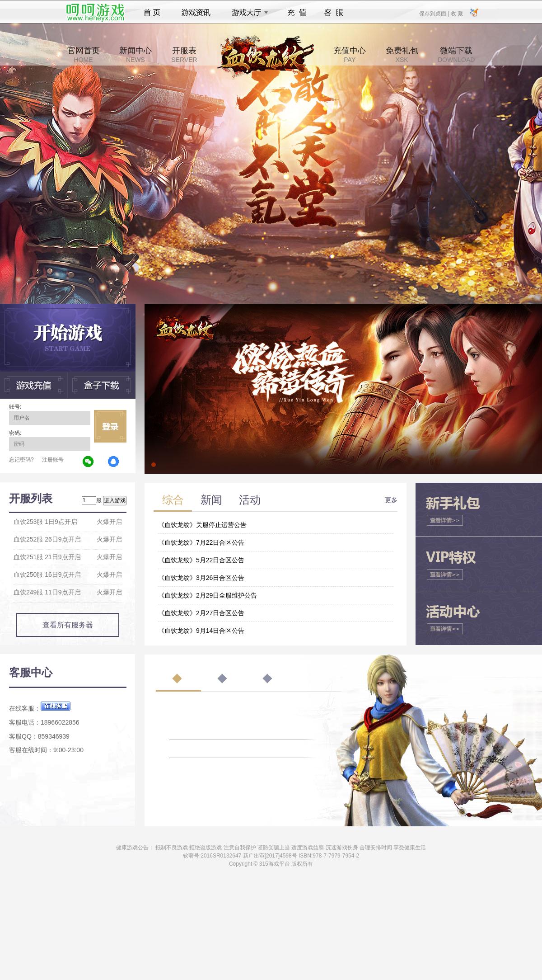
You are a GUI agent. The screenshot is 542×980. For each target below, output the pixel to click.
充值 (297, 13)
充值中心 (350, 55)
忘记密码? (21, 460)
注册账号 (53, 460)
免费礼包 (402, 55)
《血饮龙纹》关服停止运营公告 (202, 525)
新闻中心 (135, 55)
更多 (391, 500)
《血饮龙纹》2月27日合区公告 (201, 613)
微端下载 (456, 55)
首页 (152, 13)
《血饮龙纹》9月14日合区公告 (201, 631)
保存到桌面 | (435, 13)
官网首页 (84, 55)
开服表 (184, 55)
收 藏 (456, 13)
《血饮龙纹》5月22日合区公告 (201, 560)
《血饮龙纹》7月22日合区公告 (201, 542)
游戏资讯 (196, 13)
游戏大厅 (248, 13)
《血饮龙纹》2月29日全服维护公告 (208, 595)
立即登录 (110, 426)
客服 (334, 13)
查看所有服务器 (68, 625)
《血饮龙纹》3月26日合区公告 (201, 578)
